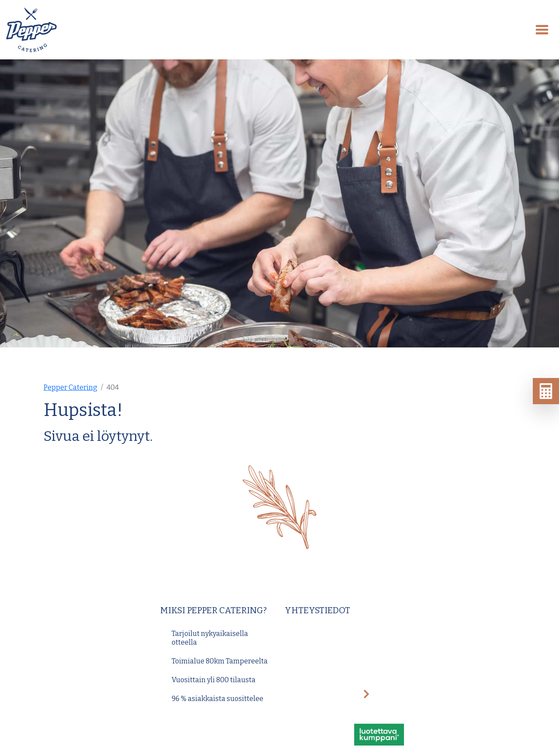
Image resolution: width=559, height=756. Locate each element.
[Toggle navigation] (542, 30)
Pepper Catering (71, 387)
